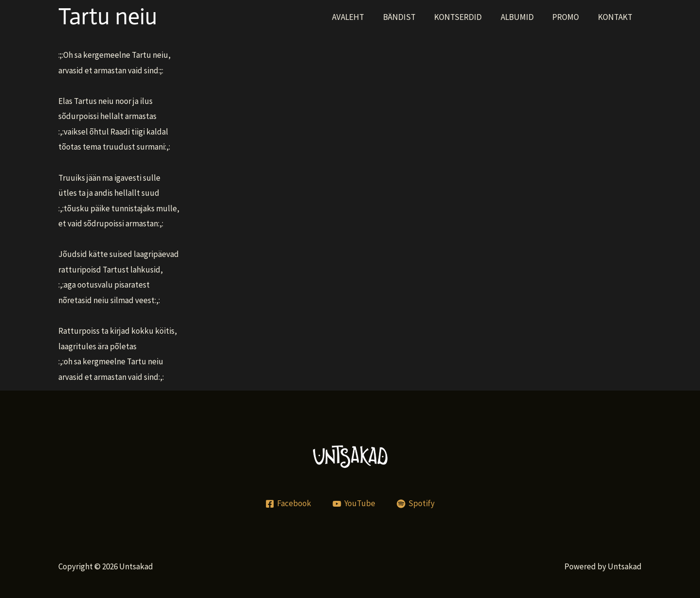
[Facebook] (289, 504)
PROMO (569, 17)
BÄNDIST (409, 17)
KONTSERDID (466, 17)
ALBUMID (523, 17)
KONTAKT (616, 17)
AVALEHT (360, 17)
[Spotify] (416, 504)
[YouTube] (354, 504)
